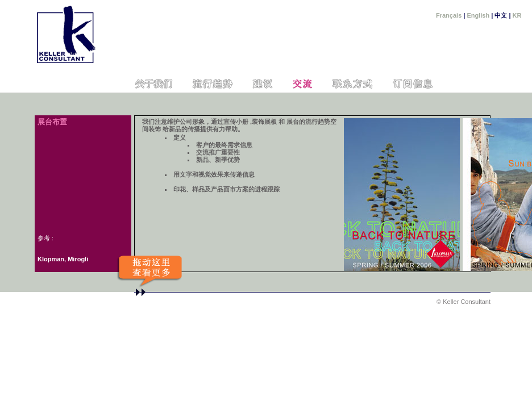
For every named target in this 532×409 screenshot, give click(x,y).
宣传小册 (236, 122)
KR (517, 15)
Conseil (262, 84)
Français (449, 15)
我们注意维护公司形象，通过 (183, 122)
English (478, 15)
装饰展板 (264, 122)
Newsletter (414, 84)
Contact (352, 84)
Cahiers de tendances (212, 84)
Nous (154, 84)
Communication (302, 84)
